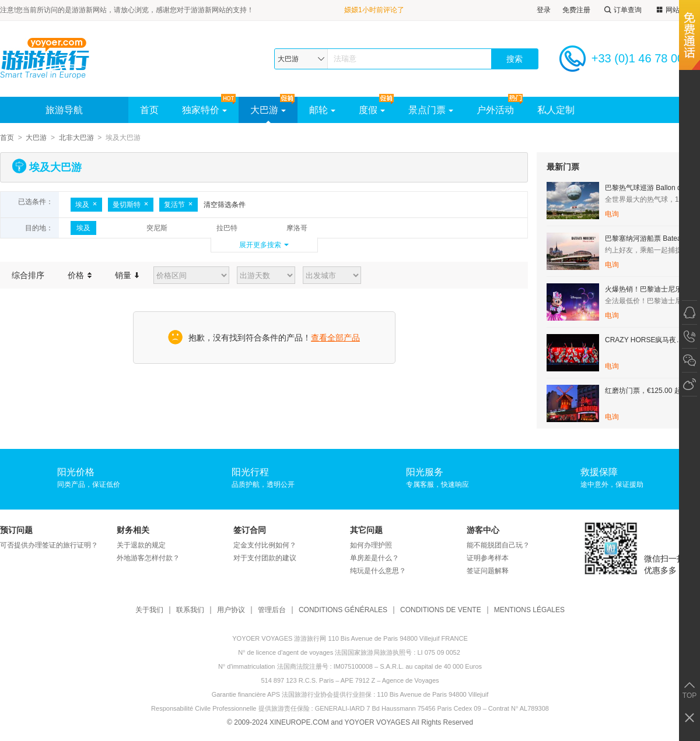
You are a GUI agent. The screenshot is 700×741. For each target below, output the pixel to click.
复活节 (178, 205)
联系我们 (190, 610)
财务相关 (133, 530)
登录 (544, 10)
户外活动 (495, 110)
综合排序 (28, 275)
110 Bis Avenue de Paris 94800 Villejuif (433, 694)
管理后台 (272, 610)
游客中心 (483, 530)
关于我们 (149, 610)
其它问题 (366, 530)
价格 (80, 275)
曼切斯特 (131, 205)
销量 (127, 275)
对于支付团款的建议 (265, 558)
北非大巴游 (76, 138)
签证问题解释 (488, 571)
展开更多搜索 (260, 245)
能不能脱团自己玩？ (498, 545)
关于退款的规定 (141, 545)
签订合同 (250, 530)
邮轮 (322, 110)
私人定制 (556, 110)
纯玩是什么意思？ (378, 571)
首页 (149, 110)
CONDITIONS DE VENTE (441, 610)
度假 (372, 110)
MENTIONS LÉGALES (529, 610)
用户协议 (231, 610)
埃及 (86, 205)
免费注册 (576, 10)
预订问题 (16, 530)
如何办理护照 (371, 545)
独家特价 (204, 110)
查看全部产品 (335, 338)
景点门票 (431, 110)
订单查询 (622, 10)
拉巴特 (227, 228)
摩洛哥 (297, 228)
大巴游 (268, 110)
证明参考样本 (488, 558)
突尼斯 (157, 228)
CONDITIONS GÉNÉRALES (343, 610)
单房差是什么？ (374, 558)
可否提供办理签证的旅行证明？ (49, 545)
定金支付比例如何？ (265, 545)
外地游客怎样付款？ (148, 558)
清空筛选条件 (225, 205)
